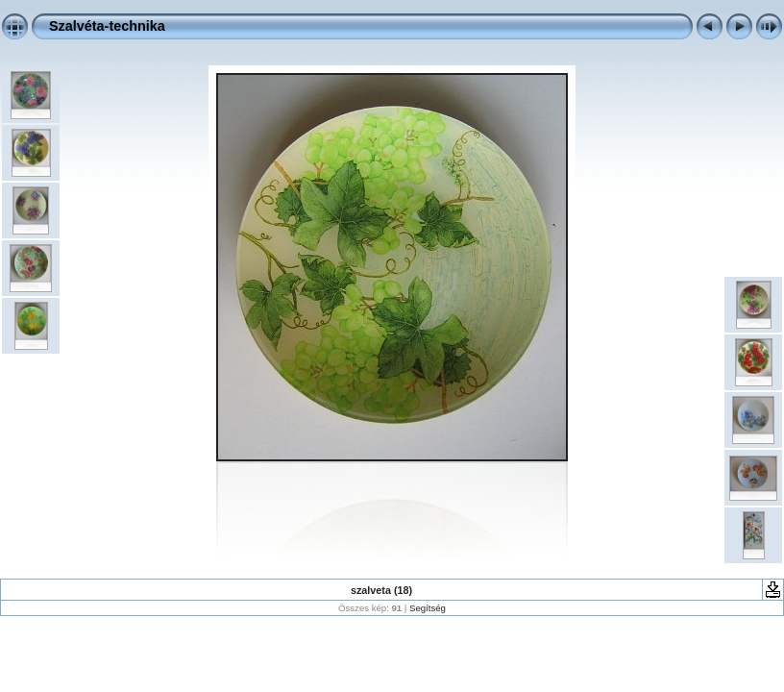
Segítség (428, 608)
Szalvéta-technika (107, 26)
